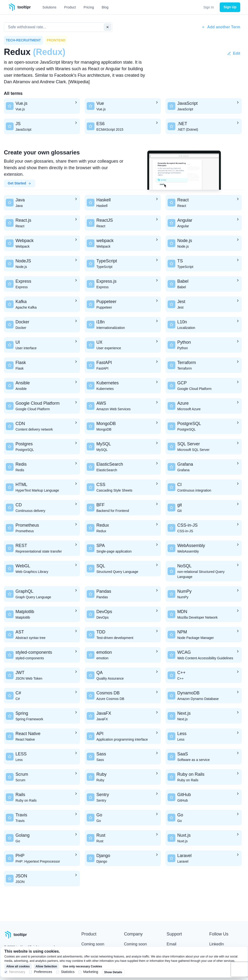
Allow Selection (46, 966)
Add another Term (221, 27)
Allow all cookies (18, 966)
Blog (105, 7)
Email (171, 944)
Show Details (113, 972)
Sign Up (230, 7)
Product (70, 7)
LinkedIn (217, 944)
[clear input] (108, 27)
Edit (234, 53)
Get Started (19, 183)
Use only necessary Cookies (82, 966)
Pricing (89, 7)
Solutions (49, 7)
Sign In (209, 7)
